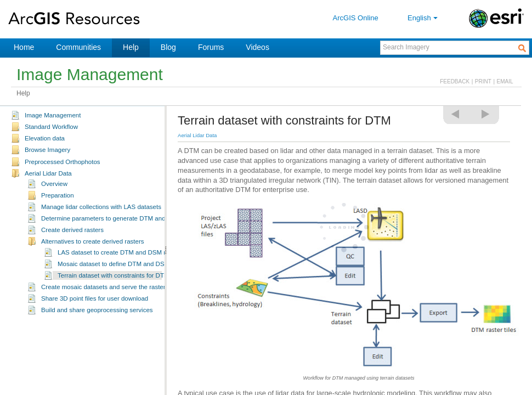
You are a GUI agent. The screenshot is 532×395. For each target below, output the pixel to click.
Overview (54, 184)
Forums (211, 47)
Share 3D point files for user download (95, 298)
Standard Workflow (51, 127)
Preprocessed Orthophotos (63, 162)
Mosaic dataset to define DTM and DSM (114, 264)
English (424, 18)
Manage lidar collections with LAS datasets (101, 207)
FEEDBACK (455, 81)
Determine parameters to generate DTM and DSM (111, 218)
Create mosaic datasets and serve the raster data (110, 287)
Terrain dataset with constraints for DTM (114, 275)
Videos (257, 47)
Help (131, 47)
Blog (168, 47)
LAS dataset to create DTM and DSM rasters (120, 252)
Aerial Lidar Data (48, 173)
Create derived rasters (72, 230)
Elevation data (45, 138)
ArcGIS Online (356, 18)
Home (24, 47)
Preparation (58, 195)
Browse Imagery (47, 150)
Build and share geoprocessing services (97, 310)
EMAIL (505, 81)
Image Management (53, 115)
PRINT (483, 81)
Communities (78, 47)
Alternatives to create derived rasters (93, 241)
